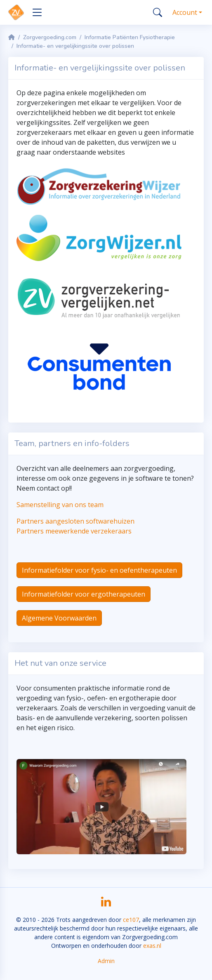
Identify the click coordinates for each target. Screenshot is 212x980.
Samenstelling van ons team (60, 505)
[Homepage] (12, 37)
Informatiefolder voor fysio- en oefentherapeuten (99, 570)
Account (185, 12)
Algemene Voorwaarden (59, 618)
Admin (106, 961)
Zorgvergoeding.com (50, 37)
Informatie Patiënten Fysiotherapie (130, 37)
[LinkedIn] (106, 904)
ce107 (131, 920)
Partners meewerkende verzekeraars (74, 531)
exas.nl (152, 946)
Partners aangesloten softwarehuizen (75, 521)
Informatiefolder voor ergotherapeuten (84, 594)
